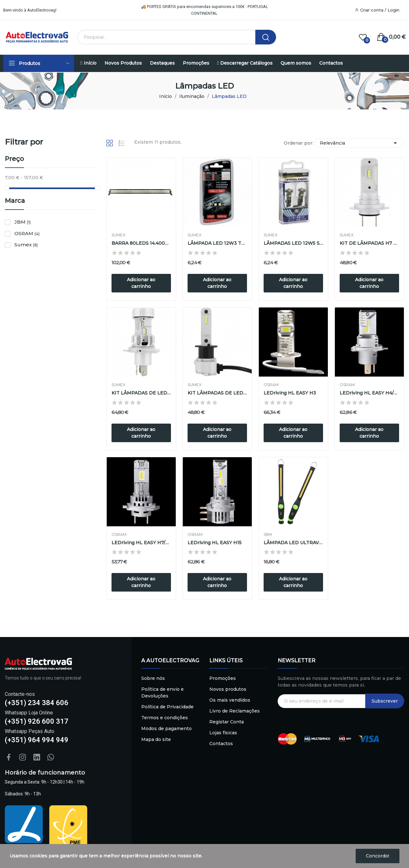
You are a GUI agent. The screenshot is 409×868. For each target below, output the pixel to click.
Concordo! (378, 856)
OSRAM (27, 233)
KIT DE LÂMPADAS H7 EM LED (369, 243)
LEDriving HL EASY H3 (290, 393)
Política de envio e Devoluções (162, 693)
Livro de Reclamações (235, 711)
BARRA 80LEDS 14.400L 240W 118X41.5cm (141, 243)
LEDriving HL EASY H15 (215, 543)
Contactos (221, 744)
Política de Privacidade (167, 707)
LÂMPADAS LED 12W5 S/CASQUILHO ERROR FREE (293, 243)
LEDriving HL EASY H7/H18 (141, 543)
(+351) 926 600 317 (37, 721)
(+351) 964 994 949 (37, 740)
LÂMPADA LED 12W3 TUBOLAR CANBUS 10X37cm (217, 243)
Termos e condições (165, 718)
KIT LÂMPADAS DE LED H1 (217, 393)
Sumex (26, 245)
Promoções (223, 678)
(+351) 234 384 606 (37, 703)
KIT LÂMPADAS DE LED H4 (141, 393)
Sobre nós (153, 678)
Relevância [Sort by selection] (359, 143)
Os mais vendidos (230, 700)
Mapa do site (156, 739)
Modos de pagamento (166, 729)
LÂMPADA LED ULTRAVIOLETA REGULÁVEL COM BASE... (293, 543)
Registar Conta (227, 722)
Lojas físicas (223, 733)
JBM (23, 222)
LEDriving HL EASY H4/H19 (369, 393)
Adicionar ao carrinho (141, 283)
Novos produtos (228, 689)
